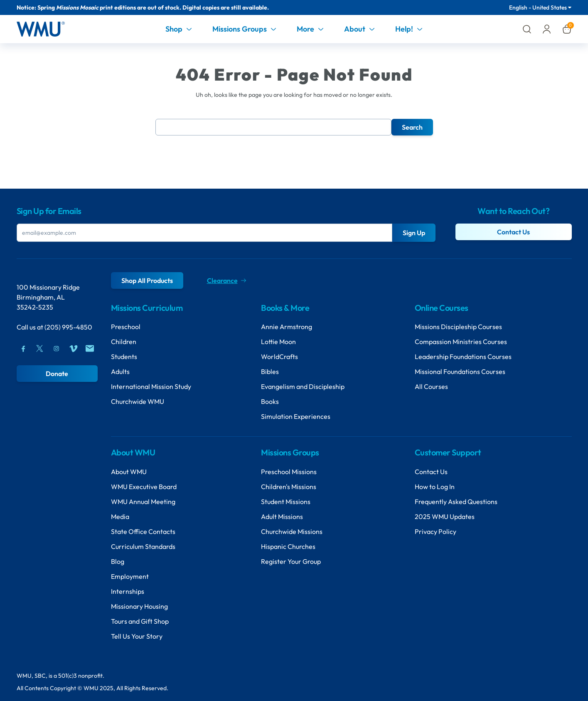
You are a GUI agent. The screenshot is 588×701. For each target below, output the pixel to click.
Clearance (226, 280)
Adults (120, 371)
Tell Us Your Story (137, 636)
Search (412, 127)
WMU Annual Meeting (143, 502)
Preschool (126, 327)
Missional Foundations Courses (460, 371)
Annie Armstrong (287, 327)
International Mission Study (151, 386)
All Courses (431, 386)
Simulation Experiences (296, 416)
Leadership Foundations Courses (463, 357)
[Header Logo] (41, 29)
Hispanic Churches (288, 546)
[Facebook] (23, 349)
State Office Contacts (143, 531)
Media (120, 517)
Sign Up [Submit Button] (414, 233)
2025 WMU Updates (445, 517)
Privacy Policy (435, 531)
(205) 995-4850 (68, 327)
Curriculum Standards (143, 546)
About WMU (129, 472)
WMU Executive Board (144, 487)
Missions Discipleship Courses (458, 327)
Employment (130, 576)
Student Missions (286, 502)
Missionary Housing (139, 606)
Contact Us (513, 232)
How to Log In (435, 487)
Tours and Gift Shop (140, 621)
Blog (118, 561)
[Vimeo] (73, 349)
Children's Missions (289, 487)
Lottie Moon (278, 342)
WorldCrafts (279, 357)
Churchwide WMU (138, 401)
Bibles (270, 371)
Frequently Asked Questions (456, 502)
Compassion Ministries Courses (461, 342)
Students (124, 357)
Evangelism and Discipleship (303, 386)
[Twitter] (40, 349)
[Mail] (90, 349)
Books (270, 401)
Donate (57, 374)
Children (124, 342)
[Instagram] (57, 349)
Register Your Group (291, 561)
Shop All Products (147, 280)
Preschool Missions (289, 472)
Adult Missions (282, 517)
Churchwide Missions (292, 531)
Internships (128, 591)
